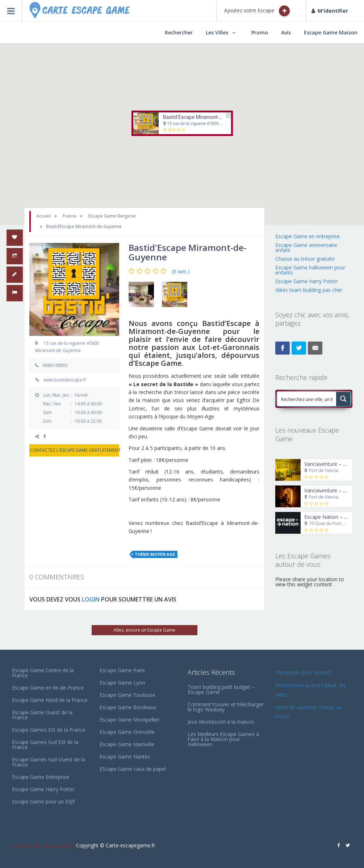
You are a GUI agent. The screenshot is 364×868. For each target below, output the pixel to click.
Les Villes (217, 32)
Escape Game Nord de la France (50, 700)
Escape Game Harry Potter (307, 281)
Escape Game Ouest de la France (42, 715)
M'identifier (330, 11)
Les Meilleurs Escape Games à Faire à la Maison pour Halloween (223, 739)
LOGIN (91, 599)
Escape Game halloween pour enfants (310, 270)
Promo (260, 32)
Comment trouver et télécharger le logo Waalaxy (226, 707)
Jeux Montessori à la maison (221, 722)
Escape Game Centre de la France (43, 673)
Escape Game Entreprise (41, 777)
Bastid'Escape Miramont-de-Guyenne (204, 117)
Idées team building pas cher (309, 290)
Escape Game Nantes (125, 757)
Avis (286, 32)
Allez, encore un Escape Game (145, 630)
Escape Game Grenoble (127, 732)
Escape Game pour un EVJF (44, 801)
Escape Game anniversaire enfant (306, 247)
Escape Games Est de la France (49, 730)
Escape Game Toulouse (127, 695)
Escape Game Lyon (122, 683)
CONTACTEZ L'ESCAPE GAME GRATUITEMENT (74, 450)
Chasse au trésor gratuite (306, 259)
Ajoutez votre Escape (257, 11)
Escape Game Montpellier (130, 720)
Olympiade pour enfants (304, 672)
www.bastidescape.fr (65, 380)
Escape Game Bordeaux (128, 707)
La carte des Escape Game (43, 845)
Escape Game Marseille (127, 744)
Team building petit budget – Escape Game (221, 689)
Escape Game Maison (331, 32)
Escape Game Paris (122, 670)
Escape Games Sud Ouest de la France (49, 762)
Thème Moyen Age (155, 554)
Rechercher (179, 32)
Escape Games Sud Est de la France (45, 745)
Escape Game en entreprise (307, 236)
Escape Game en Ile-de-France (48, 688)
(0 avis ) (180, 272)
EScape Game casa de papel (133, 769)
